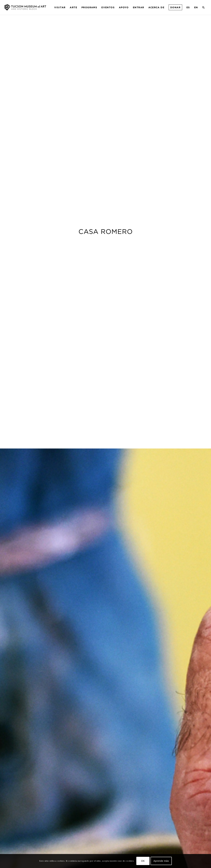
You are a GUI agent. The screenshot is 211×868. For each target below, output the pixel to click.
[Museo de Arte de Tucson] (26, 7)
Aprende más (161, 861)
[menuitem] (60, 7)
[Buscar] (203, 7)
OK (143, 861)
